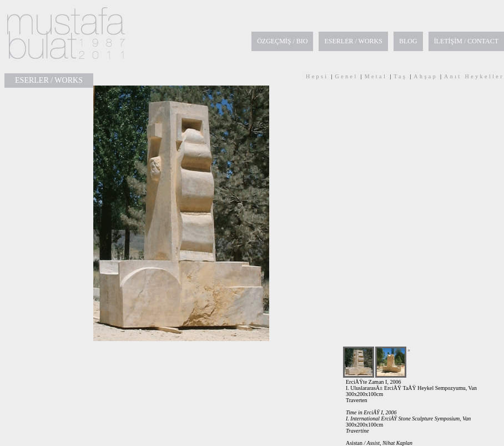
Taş (400, 76)
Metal (376, 76)
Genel (347, 76)
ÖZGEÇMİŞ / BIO (282, 41)
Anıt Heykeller (474, 76)
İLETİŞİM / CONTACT (466, 41)
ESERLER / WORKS (353, 41)
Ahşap (425, 76)
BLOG (408, 41)
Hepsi (317, 76)
